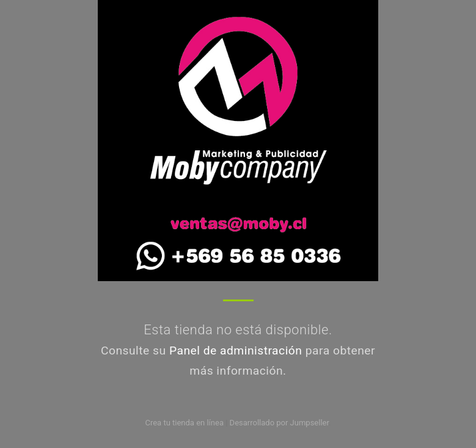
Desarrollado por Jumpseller (280, 423)
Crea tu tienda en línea (185, 423)
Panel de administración (236, 351)
